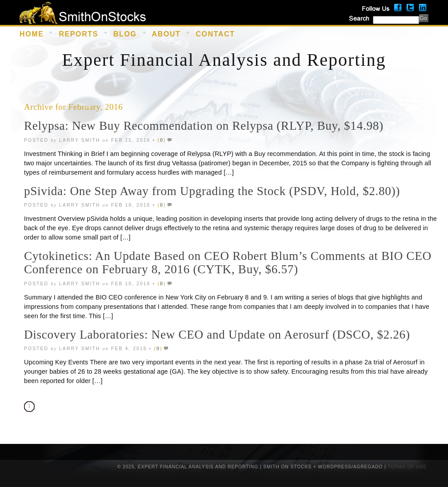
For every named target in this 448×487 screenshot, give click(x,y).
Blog (125, 34)
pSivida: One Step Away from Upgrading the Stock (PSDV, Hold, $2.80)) (212, 191)
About (166, 34)
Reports (78, 34)
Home (32, 34)
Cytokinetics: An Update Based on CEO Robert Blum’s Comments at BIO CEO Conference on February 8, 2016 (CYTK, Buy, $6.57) (228, 263)
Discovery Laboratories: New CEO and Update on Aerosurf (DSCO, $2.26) (217, 335)
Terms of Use (407, 467)
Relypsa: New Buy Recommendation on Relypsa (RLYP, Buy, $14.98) (204, 126)
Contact (215, 34)
